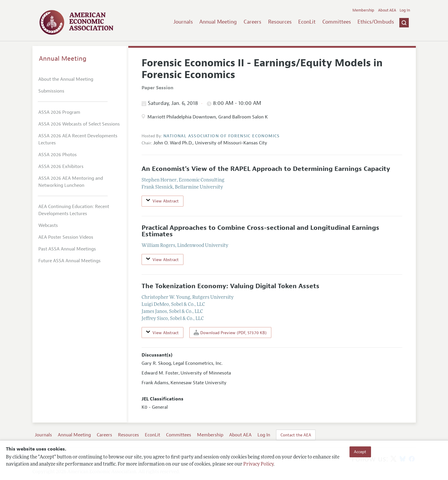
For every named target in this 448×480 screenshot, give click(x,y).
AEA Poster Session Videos (66, 237)
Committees (337, 22)
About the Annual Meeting (66, 79)
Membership (363, 10)
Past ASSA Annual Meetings (67, 249)
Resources (280, 22)
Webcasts (48, 225)
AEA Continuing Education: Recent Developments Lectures (74, 210)
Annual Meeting (218, 22)
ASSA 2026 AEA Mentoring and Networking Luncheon (71, 182)
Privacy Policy (258, 464)
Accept (360, 452)
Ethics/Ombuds (376, 22)
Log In (405, 10)
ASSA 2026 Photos (58, 155)
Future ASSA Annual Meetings (69, 261)
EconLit (307, 22)
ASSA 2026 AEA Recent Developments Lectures (78, 139)
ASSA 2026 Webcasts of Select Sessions (79, 124)
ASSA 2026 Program (59, 112)
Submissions (51, 91)
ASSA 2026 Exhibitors (61, 166)
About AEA (387, 10)
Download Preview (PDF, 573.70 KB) (230, 333)
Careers (252, 22)
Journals (183, 22)
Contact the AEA (296, 435)
